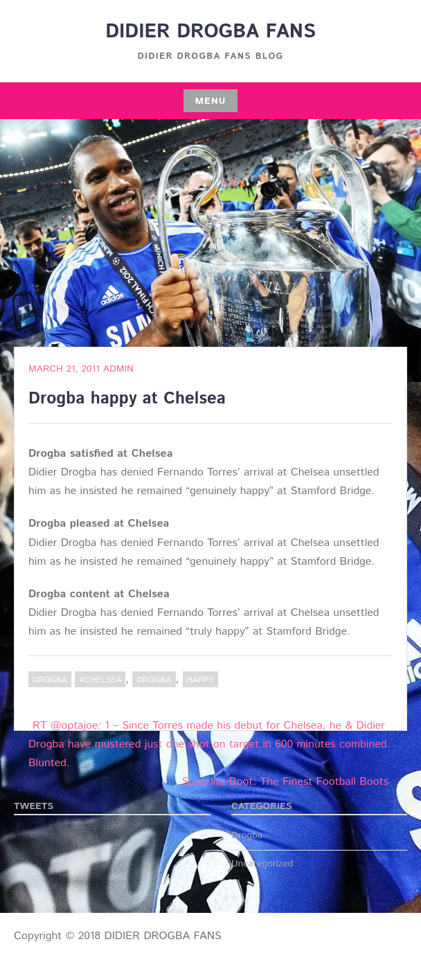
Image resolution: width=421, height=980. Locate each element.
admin (118, 369)
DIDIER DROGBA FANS (210, 32)
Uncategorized (262, 864)
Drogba (50, 680)
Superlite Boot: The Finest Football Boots (285, 782)
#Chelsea (100, 680)
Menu (210, 101)
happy (200, 680)
